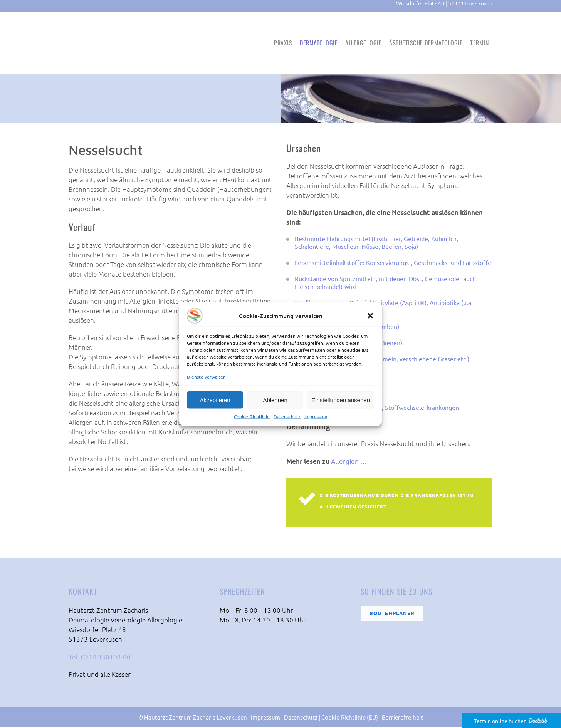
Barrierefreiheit (402, 718)
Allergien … (349, 462)
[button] (370, 316)
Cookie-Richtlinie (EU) (350, 718)
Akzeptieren (215, 400)
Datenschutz (287, 416)
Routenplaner (392, 614)
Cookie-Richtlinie (252, 416)
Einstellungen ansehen (341, 400)
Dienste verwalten (206, 377)
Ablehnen (275, 400)
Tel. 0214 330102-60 (100, 657)
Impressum (316, 416)
